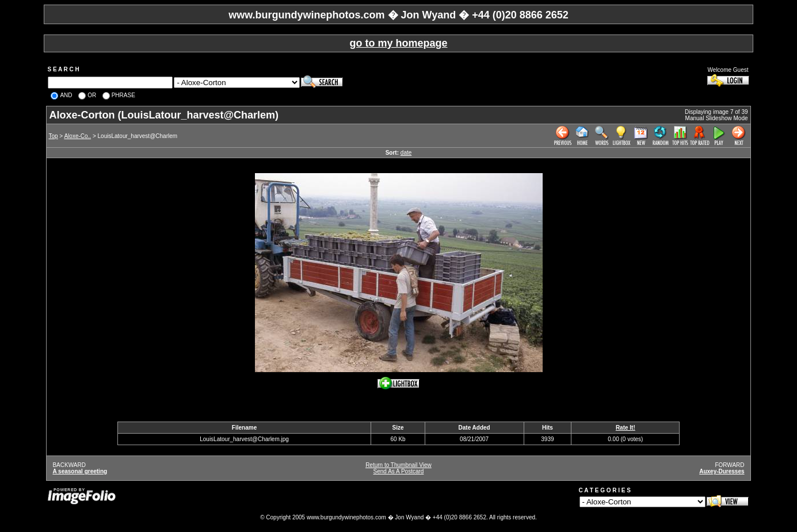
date (406, 153)
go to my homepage (398, 43)
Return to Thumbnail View (398, 465)
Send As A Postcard (399, 471)
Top (53, 136)
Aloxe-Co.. (77, 136)
